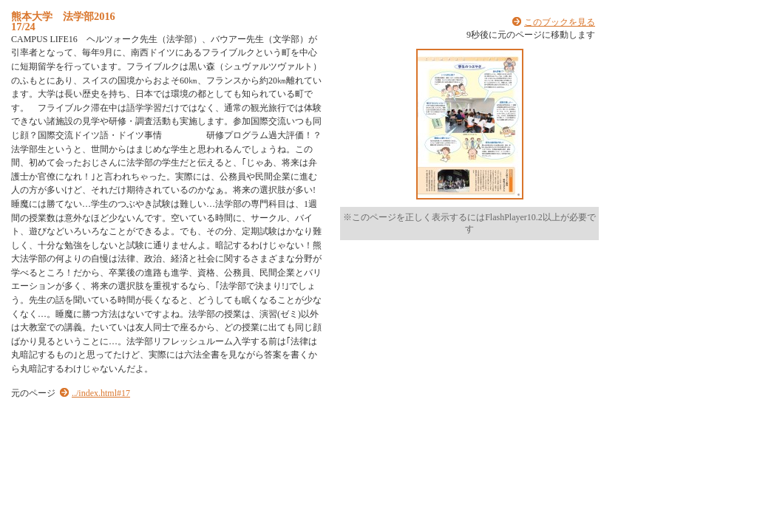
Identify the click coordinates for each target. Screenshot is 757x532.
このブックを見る (560, 22)
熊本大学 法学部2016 (63, 16)
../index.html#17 (101, 393)
